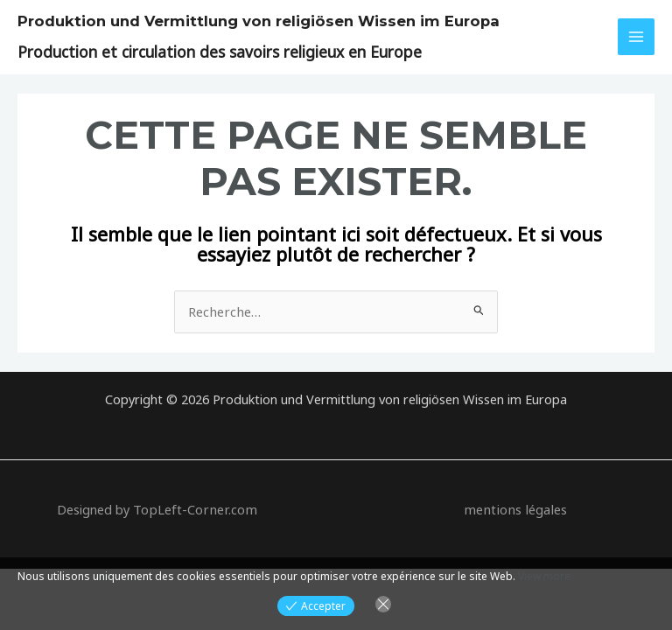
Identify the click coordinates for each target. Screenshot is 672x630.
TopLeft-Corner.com (196, 508)
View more (544, 576)
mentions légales (515, 508)
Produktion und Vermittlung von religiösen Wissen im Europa (244, 21)
